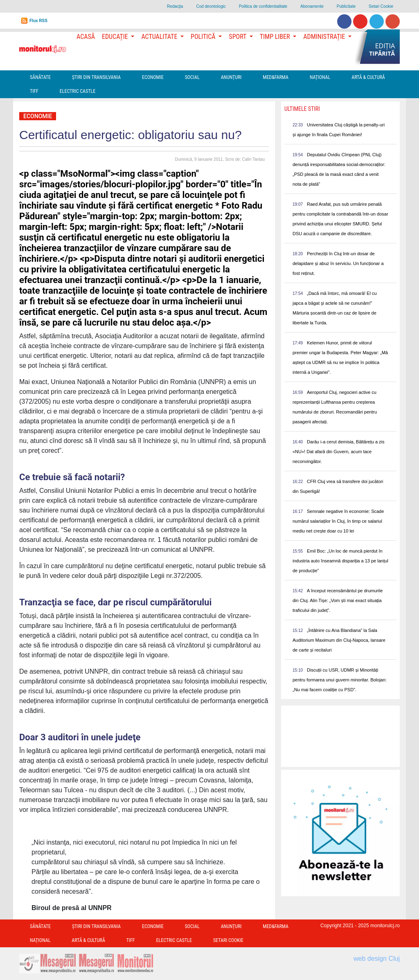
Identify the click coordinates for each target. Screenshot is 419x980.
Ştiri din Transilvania (96, 77)
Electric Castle (78, 91)
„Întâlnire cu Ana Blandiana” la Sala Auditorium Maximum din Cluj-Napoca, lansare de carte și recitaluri (339, 640)
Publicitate (346, 6)
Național (320, 77)
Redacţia (175, 6)
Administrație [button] (325, 37)
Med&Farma (276, 77)
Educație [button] (116, 37)
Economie (153, 77)
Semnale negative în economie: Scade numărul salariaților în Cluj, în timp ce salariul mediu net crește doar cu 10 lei (338, 521)
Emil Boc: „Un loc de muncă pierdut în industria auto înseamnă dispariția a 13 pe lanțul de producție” (340, 561)
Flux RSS (38, 21)
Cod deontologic (211, 6)
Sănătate (40, 77)
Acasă (86, 37)
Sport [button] (238, 37)
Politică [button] (204, 37)
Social (192, 77)
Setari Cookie (381, 6)
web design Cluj (377, 959)
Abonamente (312, 6)
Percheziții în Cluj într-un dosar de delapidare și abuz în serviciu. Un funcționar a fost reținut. (338, 263)
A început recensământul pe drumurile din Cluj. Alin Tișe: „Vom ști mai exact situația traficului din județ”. (338, 600)
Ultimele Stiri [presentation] (302, 109)
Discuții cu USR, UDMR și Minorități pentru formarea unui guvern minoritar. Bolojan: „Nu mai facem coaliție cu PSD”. (340, 680)
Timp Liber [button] (276, 37)
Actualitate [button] (160, 37)
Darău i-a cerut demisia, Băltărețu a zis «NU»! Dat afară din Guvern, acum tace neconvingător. (339, 452)
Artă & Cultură (368, 77)
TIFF (34, 91)
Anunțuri (231, 77)
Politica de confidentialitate (263, 6)
